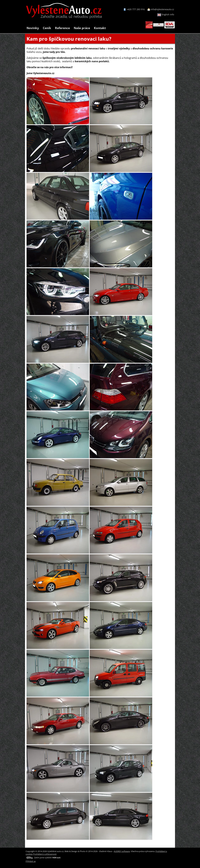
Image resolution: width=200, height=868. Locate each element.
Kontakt (100, 28)
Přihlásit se (31, 861)
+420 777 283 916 (136, 9)
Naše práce (82, 28)
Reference (62, 28)
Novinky (33, 28)
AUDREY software (122, 851)
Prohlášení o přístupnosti (45, 854)
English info (166, 14)
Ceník (47, 28)
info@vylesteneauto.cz (162, 9)
